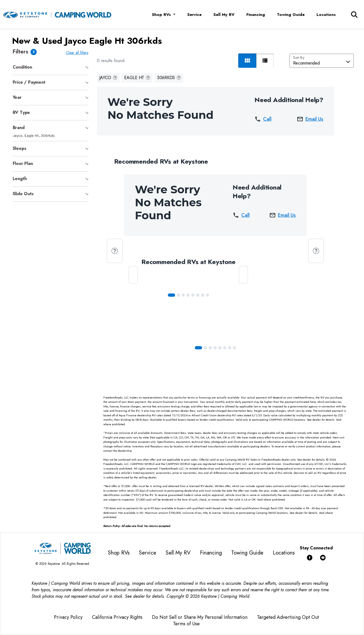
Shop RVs (119, 553)
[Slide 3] (189, 295)
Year (17, 97)
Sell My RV (224, 15)
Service (194, 15)
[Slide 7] (209, 295)
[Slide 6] (204, 295)
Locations (326, 15)
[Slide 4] (194, 295)
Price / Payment (29, 82)
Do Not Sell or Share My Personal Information (200, 617)
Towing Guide (291, 15)
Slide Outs (23, 194)
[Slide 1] (179, 295)
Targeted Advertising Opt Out (288, 617)
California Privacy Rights (117, 617)
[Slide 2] (184, 295)
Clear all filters (78, 53)
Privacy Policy (68, 617)
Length (20, 179)
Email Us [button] (311, 119)
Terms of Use (186, 624)
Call (264, 119)
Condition (22, 67)
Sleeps (20, 148)
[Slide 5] (199, 295)
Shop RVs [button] (162, 15)
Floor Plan (23, 163)
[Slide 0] (173, 295)
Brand (19, 128)
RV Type (21, 112)
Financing (256, 15)
